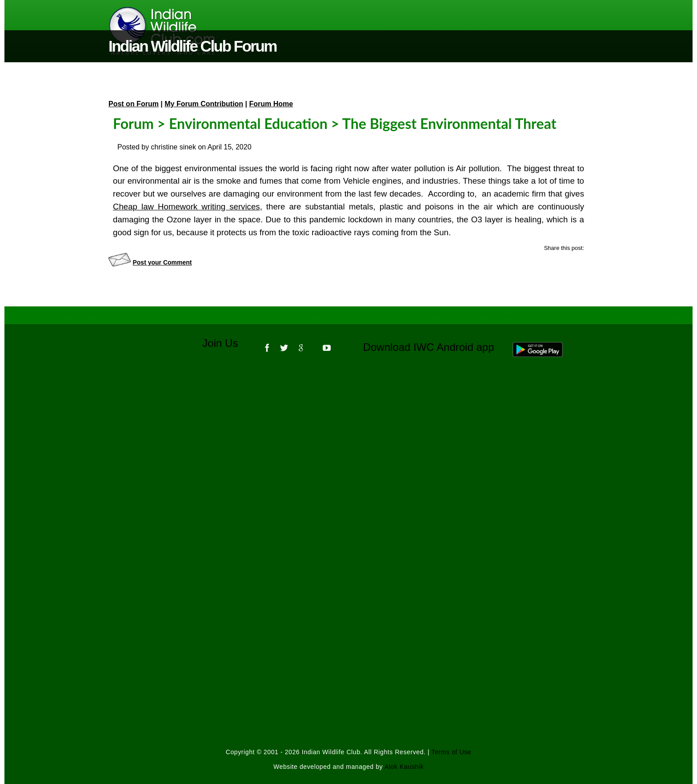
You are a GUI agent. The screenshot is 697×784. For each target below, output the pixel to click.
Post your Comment (162, 262)
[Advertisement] (348, 484)
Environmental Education (248, 123)
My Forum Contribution (204, 104)
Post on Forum (134, 104)
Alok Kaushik (404, 767)
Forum (133, 123)
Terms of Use (452, 752)
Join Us (226, 343)
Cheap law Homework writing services (186, 207)
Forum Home (271, 104)
